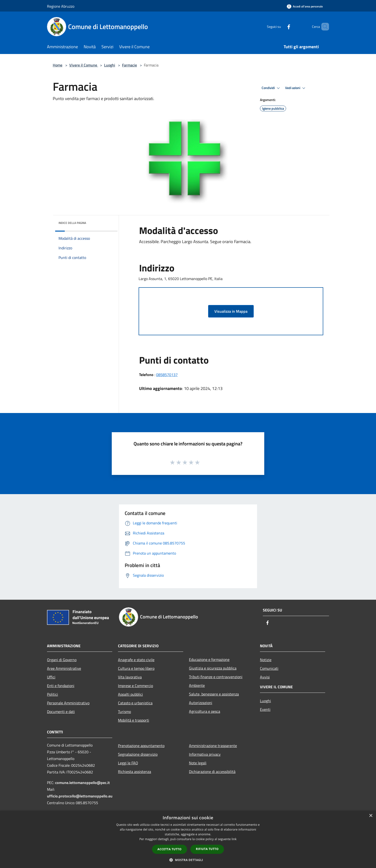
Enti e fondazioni (61, 686)
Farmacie (129, 65)
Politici (53, 694)
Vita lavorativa (130, 677)
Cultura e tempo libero (136, 668)
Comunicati (269, 668)
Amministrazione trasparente (213, 746)
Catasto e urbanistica (135, 703)
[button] (188, 860)
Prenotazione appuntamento (141, 746)
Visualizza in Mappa (231, 311)
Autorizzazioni (201, 703)
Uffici (51, 677)
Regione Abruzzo (61, 6)
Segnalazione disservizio (138, 754)
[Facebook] (281, 27)
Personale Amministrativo (68, 703)
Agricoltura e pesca (205, 711)
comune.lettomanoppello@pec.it (82, 783)
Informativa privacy (205, 754)
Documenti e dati (61, 712)
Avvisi (265, 677)
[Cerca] (323, 27)
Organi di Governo (62, 660)
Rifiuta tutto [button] (207, 849)
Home (58, 65)
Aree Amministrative (64, 668)
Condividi (271, 88)
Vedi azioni (296, 88)
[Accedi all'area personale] (305, 6)
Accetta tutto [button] (170, 849)
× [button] (371, 816)
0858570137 (167, 375)
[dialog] (188, 839)
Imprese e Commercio (135, 686)
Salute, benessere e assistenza (214, 694)
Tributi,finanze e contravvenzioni (216, 677)
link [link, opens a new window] (234, 839)
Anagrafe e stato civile (136, 660)
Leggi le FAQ (128, 763)
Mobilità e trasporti (134, 720)
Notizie (266, 660)
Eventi (265, 709)
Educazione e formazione (209, 659)
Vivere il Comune (84, 65)
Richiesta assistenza (135, 772)
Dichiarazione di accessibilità (212, 772)
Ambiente (197, 685)
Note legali (198, 763)
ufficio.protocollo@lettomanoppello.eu (80, 796)
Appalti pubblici (130, 694)
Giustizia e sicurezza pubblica (213, 668)
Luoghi (110, 65)
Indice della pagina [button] (72, 223)
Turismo (124, 712)
